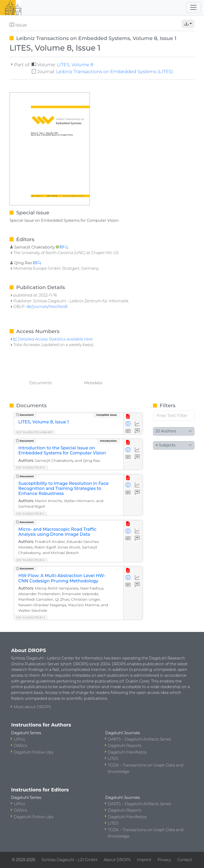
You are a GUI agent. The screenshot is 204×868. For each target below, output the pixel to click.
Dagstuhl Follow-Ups (34, 752)
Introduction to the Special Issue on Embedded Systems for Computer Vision (62, 450)
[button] (188, 24)
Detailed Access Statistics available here (53, 339)
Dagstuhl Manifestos (127, 752)
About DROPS (117, 860)
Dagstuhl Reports (125, 746)
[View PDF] (128, 417)
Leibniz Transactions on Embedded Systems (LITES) (114, 71)
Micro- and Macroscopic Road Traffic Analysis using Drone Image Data (57, 532)
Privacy (164, 860)
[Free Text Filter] (174, 416)
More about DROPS (32, 707)
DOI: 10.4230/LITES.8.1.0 (31, 468)
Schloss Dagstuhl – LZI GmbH (69, 860)
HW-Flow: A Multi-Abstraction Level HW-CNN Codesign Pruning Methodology (62, 578)
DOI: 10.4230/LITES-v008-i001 (34, 432)
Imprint (144, 860)
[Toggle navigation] (193, 7)
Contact (185, 860)
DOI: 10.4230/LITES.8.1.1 (30, 514)
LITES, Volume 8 (75, 65)
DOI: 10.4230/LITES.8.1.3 (31, 617)
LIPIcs (19, 739)
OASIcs (20, 746)
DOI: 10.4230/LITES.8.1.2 (31, 560)
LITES (113, 759)
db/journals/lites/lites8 (47, 307)
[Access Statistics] (137, 424)
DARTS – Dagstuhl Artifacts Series (139, 739)
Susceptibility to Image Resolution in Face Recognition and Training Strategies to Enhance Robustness (63, 488)
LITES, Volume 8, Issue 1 (44, 422)
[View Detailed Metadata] (128, 424)
